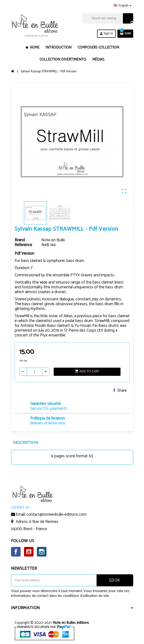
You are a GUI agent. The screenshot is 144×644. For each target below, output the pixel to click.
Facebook (16, 552)
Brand (20, 240)
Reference (23, 245)
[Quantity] (35, 372)
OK (115, 580)
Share (120, 390)
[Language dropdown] (122, 6)
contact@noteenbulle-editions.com (56, 514)
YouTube (29, 552)
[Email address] (54, 580)
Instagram (42, 552)
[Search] (107, 18)
